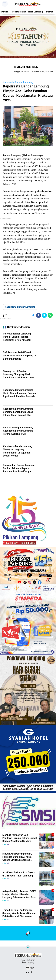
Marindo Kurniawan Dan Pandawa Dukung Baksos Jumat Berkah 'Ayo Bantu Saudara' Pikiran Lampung (20, 838)
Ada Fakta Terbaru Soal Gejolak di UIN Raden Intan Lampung (19, 874)
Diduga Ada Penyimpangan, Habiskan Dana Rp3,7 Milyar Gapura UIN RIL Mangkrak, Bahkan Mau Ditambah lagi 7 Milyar (18, 857)
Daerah (50, 12)
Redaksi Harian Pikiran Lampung (27, 12)
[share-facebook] (39, 315)
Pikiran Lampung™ (28, 962)
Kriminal (5, 12)
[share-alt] (33, 315)
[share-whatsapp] (50, 315)
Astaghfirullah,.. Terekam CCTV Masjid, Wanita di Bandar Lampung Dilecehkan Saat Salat (19, 894)
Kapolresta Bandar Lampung (18, 82)
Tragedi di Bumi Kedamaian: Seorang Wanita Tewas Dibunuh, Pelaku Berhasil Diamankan (19, 913)
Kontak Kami (28, 968)
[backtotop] (28, 948)
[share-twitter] (44, 315)
